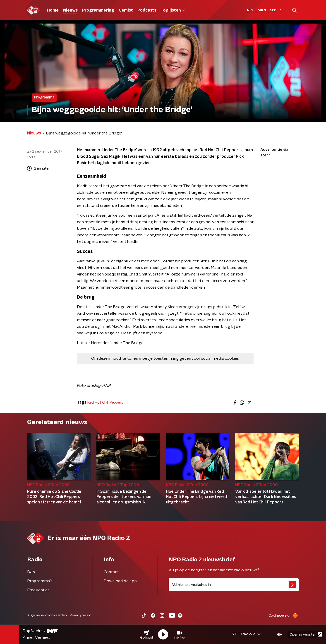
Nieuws (70, 10)
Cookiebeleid (279, 615)
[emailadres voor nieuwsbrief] (234, 585)
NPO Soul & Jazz (265, 10)
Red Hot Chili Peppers (105, 402)
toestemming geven (172, 359)
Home (53, 10)
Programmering (98, 10)
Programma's (40, 581)
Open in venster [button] (306, 634)
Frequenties (38, 590)
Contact (111, 572)
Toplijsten (173, 10)
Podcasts (147, 10)
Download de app (120, 581)
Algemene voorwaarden (47, 615)
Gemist (126, 10)
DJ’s (31, 572)
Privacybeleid (80, 615)
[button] (146, 634)
